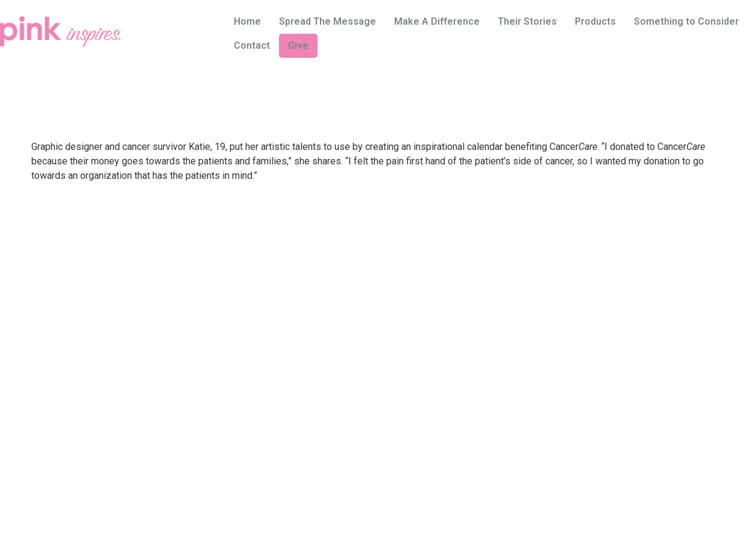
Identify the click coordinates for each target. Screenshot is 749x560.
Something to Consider (686, 21)
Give (298, 45)
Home (247, 21)
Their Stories (527, 21)
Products (595, 21)
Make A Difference (437, 21)
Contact (252, 45)
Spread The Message (327, 21)
